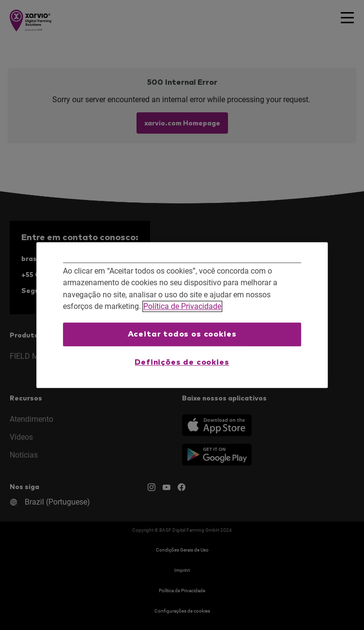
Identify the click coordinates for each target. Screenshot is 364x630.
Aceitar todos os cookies (182, 334)
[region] (182, 315)
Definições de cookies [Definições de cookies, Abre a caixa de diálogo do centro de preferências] (182, 362)
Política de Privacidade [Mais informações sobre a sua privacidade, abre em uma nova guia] (182, 307)
